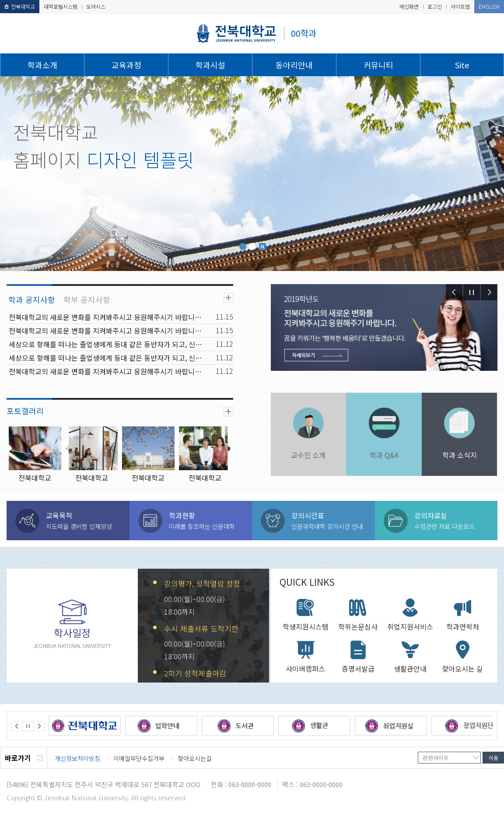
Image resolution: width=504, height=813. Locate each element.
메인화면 (409, 6)
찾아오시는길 (195, 758)
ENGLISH (489, 6)
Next (489, 292)
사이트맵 (460, 6)
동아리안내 (294, 65)
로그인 (435, 6)
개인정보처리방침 (77, 758)
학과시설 (210, 65)
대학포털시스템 (61, 6)
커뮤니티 (378, 65)
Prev (454, 292)
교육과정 (126, 65)
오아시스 (96, 6)
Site (462, 65)
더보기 (228, 298)
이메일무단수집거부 (139, 758)
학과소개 (42, 65)
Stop (262, 246)
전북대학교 (20, 6)
